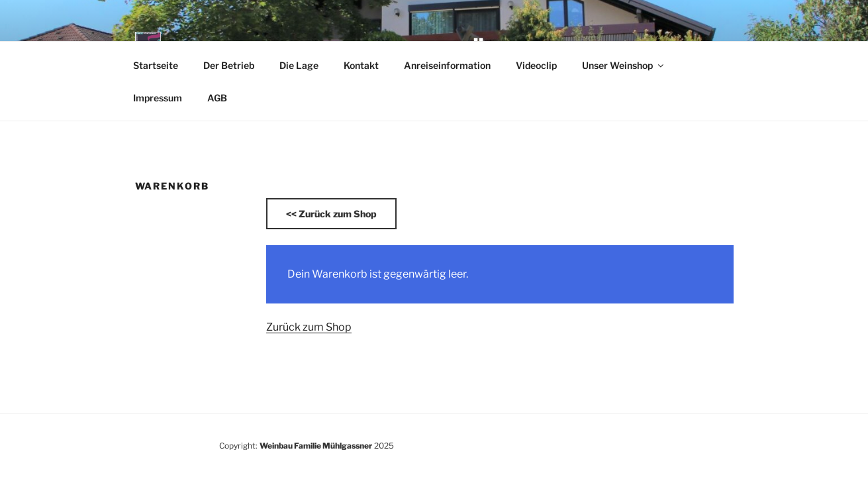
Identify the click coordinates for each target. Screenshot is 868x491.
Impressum (158, 98)
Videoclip (536, 65)
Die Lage (299, 65)
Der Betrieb (229, 65)
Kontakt (361, 65)
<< (331, 214)
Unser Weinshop (624, 65)
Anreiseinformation (447, 65)
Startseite (156, 65)
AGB (217, 98)
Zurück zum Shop (309, 327)
